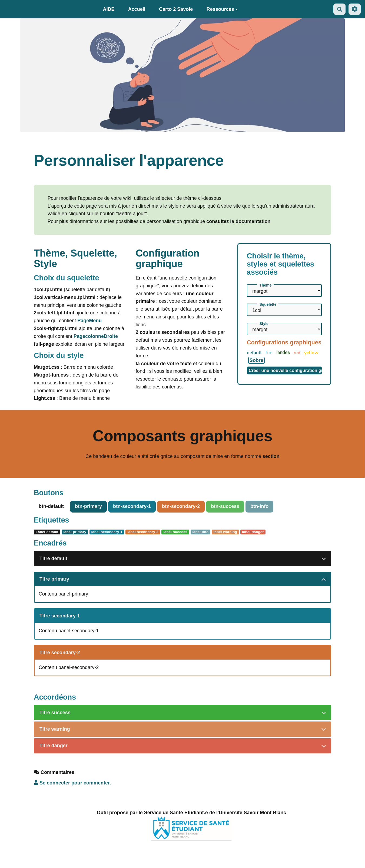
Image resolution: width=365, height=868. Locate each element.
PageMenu (89, 321)
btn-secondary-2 (181, 506)
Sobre (256, 360)
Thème (265, 285)
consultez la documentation (238, 221)
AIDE (109, 9)
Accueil (137, 9)
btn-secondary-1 (132, 506)
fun (270, 353)
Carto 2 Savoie (176, 9)
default (255, 353)
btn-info (259, 506)
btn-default (51, 506)
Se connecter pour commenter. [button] (72, 783)
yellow (311, 353)
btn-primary (88, 506)
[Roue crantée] (355, 9)
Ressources (222, 9)
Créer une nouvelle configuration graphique (285, 370)
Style (264, 324)
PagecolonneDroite (96, 336)
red (298, 353)
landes (284, 352)
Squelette (268, 304)
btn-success (225, 506)
